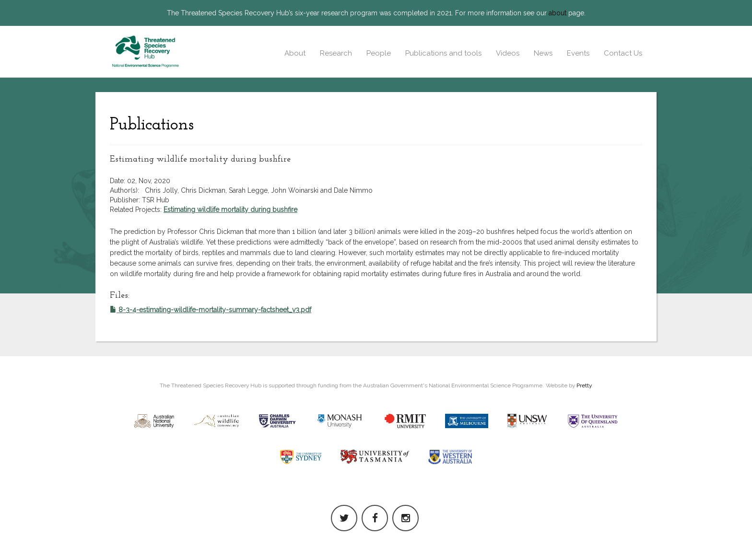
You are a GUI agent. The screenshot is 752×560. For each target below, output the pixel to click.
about (558, 13)
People (379, 53)
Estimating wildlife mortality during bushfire (230, 210)
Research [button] (336, 53)
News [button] (543, 53)
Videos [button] (508, 53)
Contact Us (623, 53)
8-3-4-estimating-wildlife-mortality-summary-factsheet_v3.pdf (211, 310)
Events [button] (578, 53)
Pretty (584, 385)
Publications (152, 125)
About (295, 53)
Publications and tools (443, 53)
